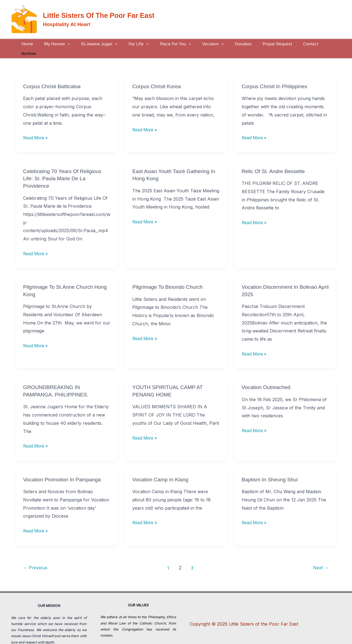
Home (36, 44)
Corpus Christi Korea (158, 77)
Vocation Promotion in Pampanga (64, 468)
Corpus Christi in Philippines (276, 77)
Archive (320, 44)
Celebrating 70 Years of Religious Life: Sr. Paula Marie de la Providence (64, 168)
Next (320, 556)
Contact (297, 44)
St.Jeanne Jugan (102, 44)
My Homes (63, 44)
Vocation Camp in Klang (162, 468)
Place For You (173, 44)
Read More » (37, 127)
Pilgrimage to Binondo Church (169, 277)
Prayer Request (267, 44)
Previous (36, 556)
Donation (235, 44)
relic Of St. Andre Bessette (275, 161)
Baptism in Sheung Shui (271, 468)
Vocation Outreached (267, 376)
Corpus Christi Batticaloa (53, 77)
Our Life (139, 44)
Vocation (208, 44)
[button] (73, 44)
